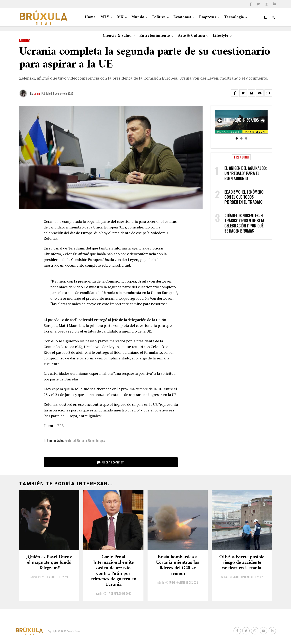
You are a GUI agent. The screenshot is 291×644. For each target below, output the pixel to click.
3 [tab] (246, 138)
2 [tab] (241, 138)
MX (120, 17)
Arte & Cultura (191, 36)
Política (159, 17)
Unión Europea (97, 440)
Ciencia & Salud (117, 36)
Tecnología (234, 17)
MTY (105, 17)
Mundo (138, 17)
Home (90, 17)
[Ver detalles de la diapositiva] (241, 122)
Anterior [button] (220, 121)
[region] (241, 122)
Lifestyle (220, 36)
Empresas (208, 17)
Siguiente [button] (262, 121)
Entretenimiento (155, 36)
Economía (182, 17)
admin (37, 93)
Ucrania (82, 440)
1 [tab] (237, 138)
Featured (70, 440)
